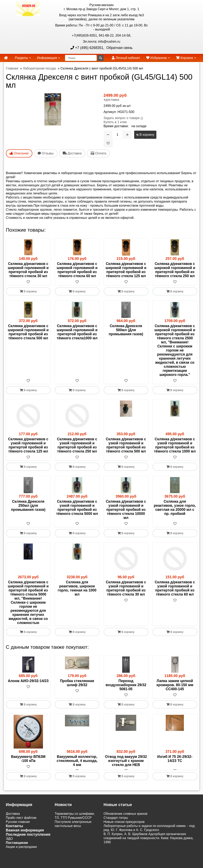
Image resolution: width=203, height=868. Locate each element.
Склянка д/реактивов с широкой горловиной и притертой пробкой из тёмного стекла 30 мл (28, 270)
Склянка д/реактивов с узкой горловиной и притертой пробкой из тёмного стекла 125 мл (28, 445)
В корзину (145, 135)
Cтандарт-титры (116, 836)
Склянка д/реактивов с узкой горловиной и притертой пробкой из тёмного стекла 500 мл (126, 445)
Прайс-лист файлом (21, 836)
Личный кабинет (126, 58)
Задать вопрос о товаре (122, 118)
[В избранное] (108, 143)
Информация (48, 58)
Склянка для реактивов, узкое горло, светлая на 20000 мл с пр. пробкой (175, 508)
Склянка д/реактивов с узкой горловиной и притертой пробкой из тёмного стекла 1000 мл (175, 445)
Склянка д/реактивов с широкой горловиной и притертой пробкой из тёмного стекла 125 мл (126, 270)
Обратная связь (119, 48)
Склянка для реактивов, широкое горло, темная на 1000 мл (77, 588)
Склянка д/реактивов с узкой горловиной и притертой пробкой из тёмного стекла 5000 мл (77, 508)
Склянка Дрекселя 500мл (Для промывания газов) (126, 330)
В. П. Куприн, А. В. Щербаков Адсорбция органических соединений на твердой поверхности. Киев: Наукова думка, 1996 (149, 857)
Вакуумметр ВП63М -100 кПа (28, 773)
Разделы (23, 58)
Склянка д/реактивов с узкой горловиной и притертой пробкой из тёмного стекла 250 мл (77, 445)
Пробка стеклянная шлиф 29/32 (77, 697)
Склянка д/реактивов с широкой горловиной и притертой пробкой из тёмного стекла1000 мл (77, 332)
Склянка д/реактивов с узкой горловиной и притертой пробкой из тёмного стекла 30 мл (126, 588)
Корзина (186, 58)
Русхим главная (18, 840)
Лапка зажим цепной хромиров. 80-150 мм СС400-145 (175, 699)
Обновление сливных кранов (126, 832)
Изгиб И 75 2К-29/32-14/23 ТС (175, 773)
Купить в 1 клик (115, 122)
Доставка (13, 832)
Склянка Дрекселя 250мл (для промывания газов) (28, 506)
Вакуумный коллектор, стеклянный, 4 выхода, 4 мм (77, 775)
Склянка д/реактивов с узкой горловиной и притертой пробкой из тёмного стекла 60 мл (175, 588)
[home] (6, 58)
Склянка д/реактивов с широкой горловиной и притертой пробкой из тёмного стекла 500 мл (28, 332)
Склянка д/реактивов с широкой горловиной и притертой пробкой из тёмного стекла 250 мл (175, 270)
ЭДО (9, 857)
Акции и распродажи (21, 865)
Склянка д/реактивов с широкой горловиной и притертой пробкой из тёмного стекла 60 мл (77, 270)
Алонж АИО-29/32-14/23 (28, 695)
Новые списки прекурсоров (124, 840)
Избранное (158, 58)
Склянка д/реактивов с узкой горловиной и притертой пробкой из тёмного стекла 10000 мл (126, 510)
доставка (112, 100)
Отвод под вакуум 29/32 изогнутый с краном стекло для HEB (126, 775)
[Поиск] (81, 58)
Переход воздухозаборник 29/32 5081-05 (126, 699)
